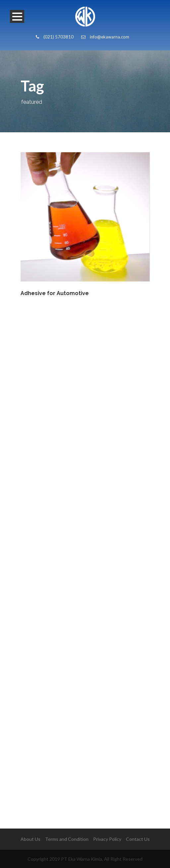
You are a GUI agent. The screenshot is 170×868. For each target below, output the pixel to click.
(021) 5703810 (55, 37)
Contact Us (138, 839)
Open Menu (17, 16)
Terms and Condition (67, 839)
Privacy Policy (107, 839)
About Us (30, 839)
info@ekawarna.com (105, 37)
